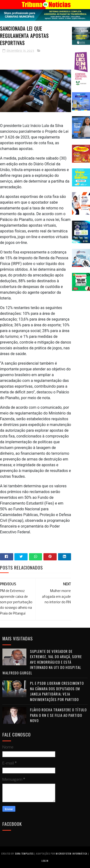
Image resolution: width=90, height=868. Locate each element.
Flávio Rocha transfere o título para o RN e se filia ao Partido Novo (58, 715)
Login (45, 861)
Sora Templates (24, 854)
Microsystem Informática (72, 854)
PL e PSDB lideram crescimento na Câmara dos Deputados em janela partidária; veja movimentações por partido (57, 691)
